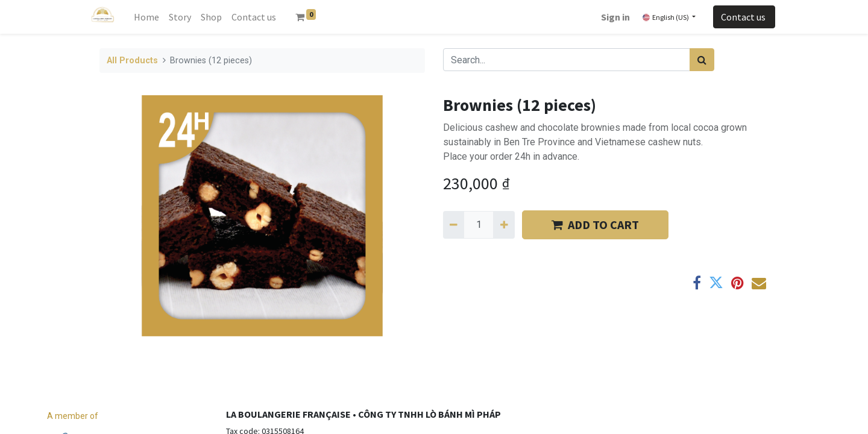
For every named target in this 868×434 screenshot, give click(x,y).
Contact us (744, 17)
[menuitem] (146, 17)
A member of (73, 416)
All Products (132, 61)
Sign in (615, 17)
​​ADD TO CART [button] (595, 225)
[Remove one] (454, 225)
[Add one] (504, 225)
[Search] (702, 60)
